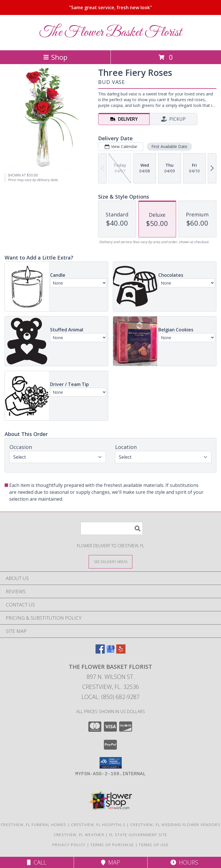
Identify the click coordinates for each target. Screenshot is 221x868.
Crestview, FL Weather (79, 835)
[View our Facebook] (100, 652)
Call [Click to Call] (37, 862)
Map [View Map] (110, 862)
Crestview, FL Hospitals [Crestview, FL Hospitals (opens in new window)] (98, 825)
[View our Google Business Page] (110, 652)
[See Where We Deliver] (110, 561)
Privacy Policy (69, 845)
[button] (111, 763)
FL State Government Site (138, 835)
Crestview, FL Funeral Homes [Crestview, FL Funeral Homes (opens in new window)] (33, 825)
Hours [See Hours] (184, 862)
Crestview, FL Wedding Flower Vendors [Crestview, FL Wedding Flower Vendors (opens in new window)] (175, 825)
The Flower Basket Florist (111, 33)
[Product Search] (112, 528)
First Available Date (169, 146)
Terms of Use (154, 845)
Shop (55, 57)
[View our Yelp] (121, 652)
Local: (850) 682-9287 (110, 697)
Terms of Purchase (112, 845)
